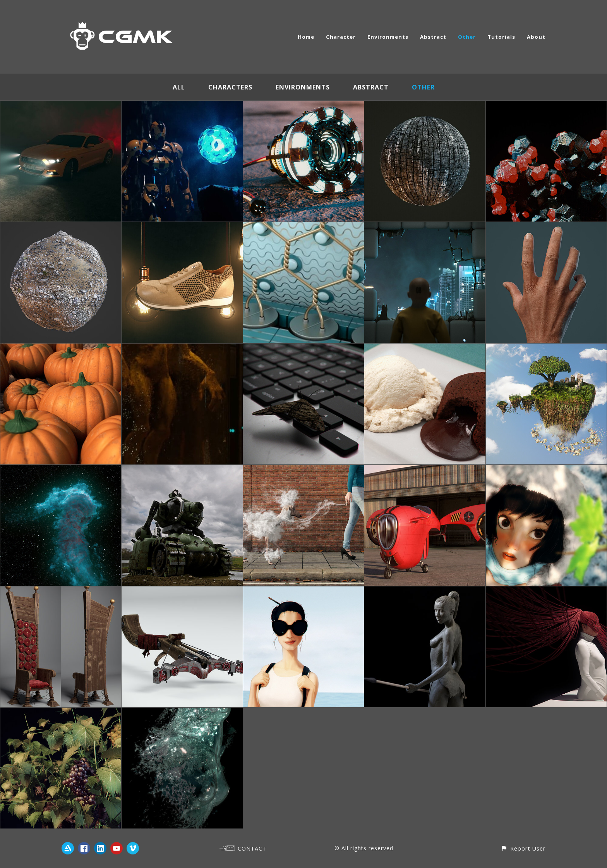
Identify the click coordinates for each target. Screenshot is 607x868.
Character (341, 37)
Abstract (433, 37)
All (179, 87)
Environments (388, 37)
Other (467, 37)
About (536, 37)
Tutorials (501, 37)
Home (306, 37)
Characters (230, 87)
